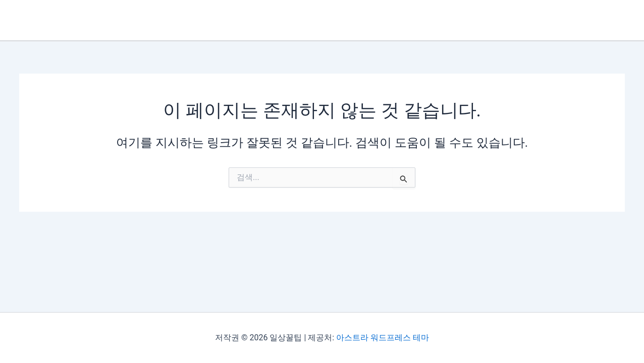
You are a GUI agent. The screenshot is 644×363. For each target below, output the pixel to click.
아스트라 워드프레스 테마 (383, 338)
